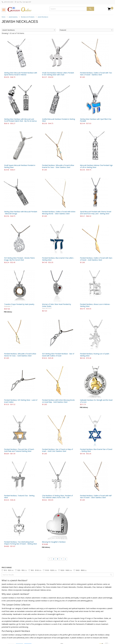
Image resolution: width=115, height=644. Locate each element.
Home (4, 17)
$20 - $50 (22, 570)
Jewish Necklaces (43, 17)
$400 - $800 (81, 570)
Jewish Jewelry (13, 17)
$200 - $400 (66, 570)
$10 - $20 (9, 570)
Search (90, 9)
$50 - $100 (36, 570)
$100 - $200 (51, 570)
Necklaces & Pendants (28, 17)
